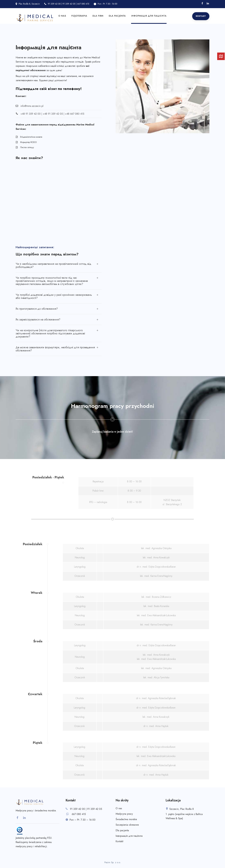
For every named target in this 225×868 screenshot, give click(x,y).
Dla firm (98, 16)
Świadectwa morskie (126, 819)
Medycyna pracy (124, 814)
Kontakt (201, 16)
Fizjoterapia (79, 16)
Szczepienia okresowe (127, 825)
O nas (62, 16)
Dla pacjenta (117, 16)
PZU (49, 838)
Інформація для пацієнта (149, 16)
